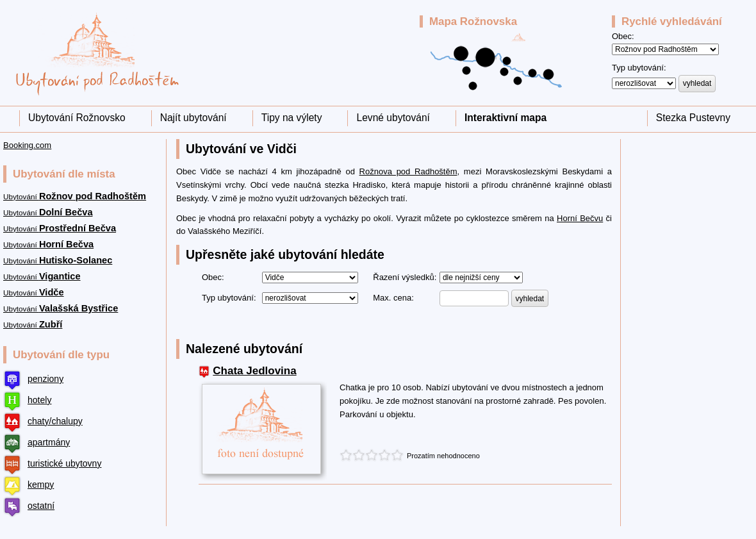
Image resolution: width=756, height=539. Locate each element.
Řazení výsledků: (405, 277)
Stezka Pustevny (693, 118)
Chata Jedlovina (254, 371)
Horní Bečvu (580, 218)
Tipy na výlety (292, 118)
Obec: (623, 36)
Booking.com (27, 145)
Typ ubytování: (639, 68)
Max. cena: (393, 298)
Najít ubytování (193, 118)
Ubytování (75, 196)
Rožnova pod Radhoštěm (408, 171)
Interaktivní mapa (505, 118)
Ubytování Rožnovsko (77, 118)
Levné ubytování (393, 118)
